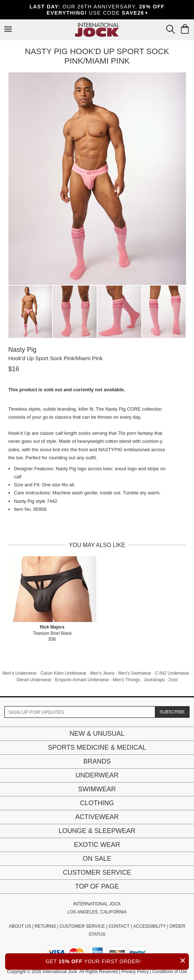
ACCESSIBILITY (150, 926)
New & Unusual (97, 734)
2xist (173, 680)
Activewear (97, 817)
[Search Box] (171, 29)
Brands (97, 761)
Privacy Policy (135, 972)
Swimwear (97, 789)
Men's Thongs (126, 680)
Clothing (97, 803)
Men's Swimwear (135, 673)
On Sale (97, 859)
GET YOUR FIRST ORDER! (117, 960)
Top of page (97, 886)
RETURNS (45, 926)
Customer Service (97, 872)
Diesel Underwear (34, 680)
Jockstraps (154, 680)
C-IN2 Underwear (172, 673)
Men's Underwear (20, 673)
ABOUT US (20, 926)
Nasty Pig (23, 350)
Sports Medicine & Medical (97, 747)
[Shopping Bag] (185, 29)
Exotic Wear (97, 845)
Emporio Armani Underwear (82, 680)
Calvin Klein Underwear (63, 673)
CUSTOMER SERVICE (82, 926)
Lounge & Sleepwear (97, 831)
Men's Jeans (102, 673)
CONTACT (119, 926)
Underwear (97, 775)
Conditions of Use (170, 972)
